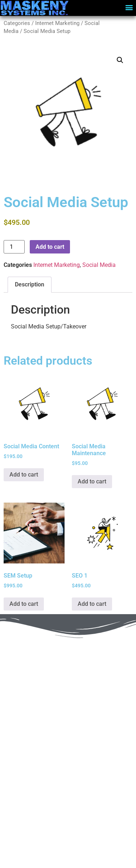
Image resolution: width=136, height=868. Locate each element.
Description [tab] (30, 284)
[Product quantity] (14, 247)
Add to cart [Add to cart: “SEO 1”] (92, 604)
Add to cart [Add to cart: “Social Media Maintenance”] (92, 481)
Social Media (99, 265)
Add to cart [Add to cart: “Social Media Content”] (24, 475)
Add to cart (50, 247)
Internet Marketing (57, 23)
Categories (17, 23)
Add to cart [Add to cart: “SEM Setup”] (24, 604)
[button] (129, 7)
